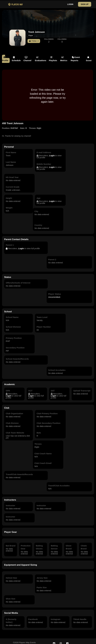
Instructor (10, 503)
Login (52, 153)
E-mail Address (44, 149)
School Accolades (57, 367)
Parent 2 (52, 257)
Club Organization (14, 411)
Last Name (11, 159)
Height (9, 195)
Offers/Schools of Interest (18, 280)
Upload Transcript (82, 388)
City (36, 208)
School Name (12, 314)
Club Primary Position (47, 411)
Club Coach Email (43, 460)
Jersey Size (42, 575)
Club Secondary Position (49, 420)
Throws (38, 441)
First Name (11, 149)
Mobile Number (44, 161)
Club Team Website (15, 430)
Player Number (44, 324)
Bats (39, 430)
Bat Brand (11, 543)
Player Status (55, 291)
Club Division (12, 420)
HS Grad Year (12, 174)
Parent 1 (10, 242)
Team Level (42, 314)
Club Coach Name (43, 451)
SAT (53, 388)
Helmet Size (11, 575)
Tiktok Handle (80, 616)
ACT (30, 388)
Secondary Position (15, 345)
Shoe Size (11, 596)
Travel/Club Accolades (59, 483)
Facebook (33, 616)
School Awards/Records (17, 356)
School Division (13, 324)
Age (38, 195)
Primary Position (14, 335)
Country (38, 222)
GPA (8, 388)
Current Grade (13, 184)
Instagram (56, 616)
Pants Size (42, 585)
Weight (9, 205)
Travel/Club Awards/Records (19, 471)
